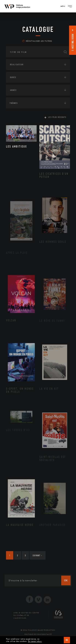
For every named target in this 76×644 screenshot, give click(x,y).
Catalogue (38, 29)
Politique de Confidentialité (38, 634)
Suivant (37, 555)
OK (67, 640)
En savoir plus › (35, 641)
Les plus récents (57, 117)
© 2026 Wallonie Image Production (38, 630)
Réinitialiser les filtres (37, 41)
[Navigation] (70, 6)
